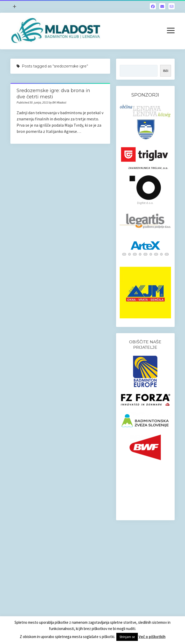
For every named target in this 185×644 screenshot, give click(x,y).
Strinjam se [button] (127, 637)
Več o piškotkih (152, 637)
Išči (166, 71)
